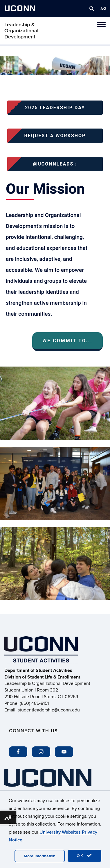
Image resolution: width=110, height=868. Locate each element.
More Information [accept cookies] (40, 856)
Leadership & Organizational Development (21, 31)
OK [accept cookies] (84, 856)
